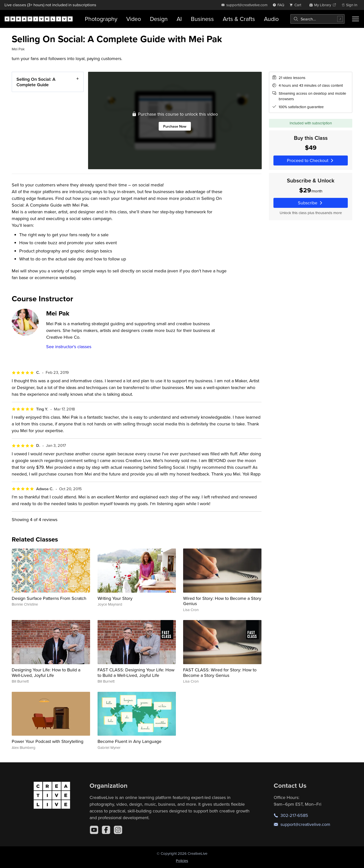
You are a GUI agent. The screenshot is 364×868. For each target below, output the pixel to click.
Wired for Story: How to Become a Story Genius (222, 601)
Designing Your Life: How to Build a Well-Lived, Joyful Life (46, 672)
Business (202, 19)
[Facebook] (106, 830)
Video (134, 19)
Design (159, 19)
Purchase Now (175, 126)
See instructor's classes (69, 347)
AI (179, 19)
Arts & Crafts (239, 19)
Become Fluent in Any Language (129, 741)
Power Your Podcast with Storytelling (48, 741)
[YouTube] (94, 830)
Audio (271, 19)
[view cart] (297, 5)
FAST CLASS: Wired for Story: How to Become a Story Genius (220, 672)
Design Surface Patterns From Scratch (49, 598)
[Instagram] (118, 830)
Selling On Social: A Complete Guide (36, 82)
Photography (101, 19)
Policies (182, 861)
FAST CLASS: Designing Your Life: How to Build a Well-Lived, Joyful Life (136, 672)
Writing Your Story (115, 598)
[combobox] (317, 19)
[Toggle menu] (356, 19)
